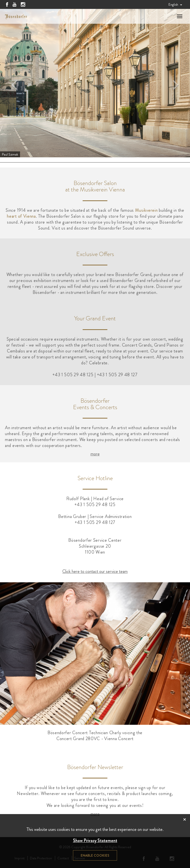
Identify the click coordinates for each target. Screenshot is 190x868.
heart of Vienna (21, 216)
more (95, 454)
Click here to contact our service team (95, 572)
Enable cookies (95, 855)
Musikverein (146, 210)
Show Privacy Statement (95, 841)
